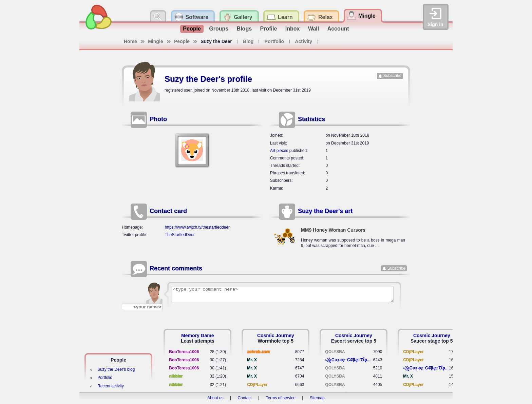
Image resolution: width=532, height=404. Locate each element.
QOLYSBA (335, 352)
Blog (248, 41)
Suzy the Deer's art (325, 211)
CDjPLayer (257, 385)
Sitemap (317, 398)
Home (130, 41)
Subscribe (392, 76)
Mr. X (252, 360)
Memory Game (197, 335)
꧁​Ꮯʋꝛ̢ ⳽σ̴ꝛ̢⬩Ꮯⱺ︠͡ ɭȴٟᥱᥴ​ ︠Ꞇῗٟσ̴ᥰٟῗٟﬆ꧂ (349, 360)
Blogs (244, 29)
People (192, 29)
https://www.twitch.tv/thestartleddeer (197, 227)
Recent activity (111, 386)
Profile (269, 29)
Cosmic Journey (276, 335)
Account (338, 29)
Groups (219, 29)
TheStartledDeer (180, 235)
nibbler (176, 376)
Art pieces (279, 151)
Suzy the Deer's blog (116, 369)
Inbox (293, 29)
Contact (244, 398)
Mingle (155, 41)
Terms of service (281, 398)
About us (215, 398)
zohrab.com (258, 352)
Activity (303, 41)
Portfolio (274, 41)
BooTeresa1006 (184, 352)
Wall (313, 29)
